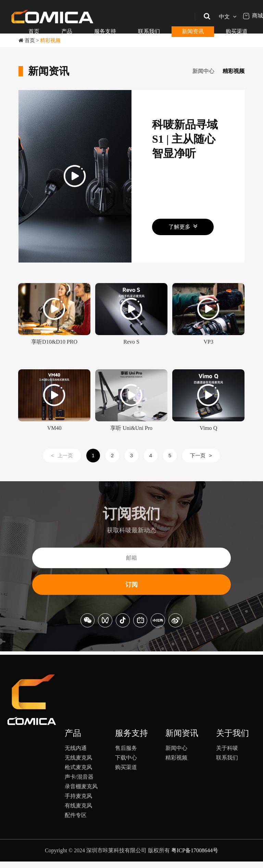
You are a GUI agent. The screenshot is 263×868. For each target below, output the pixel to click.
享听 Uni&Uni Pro (131, 438)
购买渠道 (237, 31)
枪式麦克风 (78, 774)
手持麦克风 (78, 802)
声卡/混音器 (79, 783)
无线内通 (76, 755)
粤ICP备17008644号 (195, 857)
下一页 (201, 462)
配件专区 (76, 822)
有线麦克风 (78, 812)
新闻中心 (177, 71)
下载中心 (126, 764)
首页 (34, 31)
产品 (67, 31)
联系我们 (149, 31)
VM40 (54, 438)
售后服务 (126, 755)
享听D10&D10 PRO (54, 352)
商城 (253, 16)
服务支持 (105, 31)
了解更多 (183, 233)
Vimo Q (209, 438)
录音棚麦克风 (81, 793)
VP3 (209, 352)
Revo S (131, 352)
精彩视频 (50, 40)
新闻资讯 (193, 31)
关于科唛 (227, 755)
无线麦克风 (78, 764)
